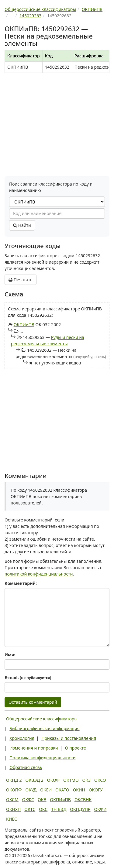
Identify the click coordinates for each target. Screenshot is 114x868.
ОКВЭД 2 (35, 780)
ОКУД (31, 790)
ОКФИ (100, 809)
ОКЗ (86, 780)
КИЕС (12, 819)
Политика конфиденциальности (42, 758)
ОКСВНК (83, 800)
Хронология (22, 738)
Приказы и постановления (69, 738)
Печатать (21, 280)
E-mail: (28, 677)
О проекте (76, 748)
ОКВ (42, 800)
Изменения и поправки (34, 748)
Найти (22, 225)
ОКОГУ (96, 790)
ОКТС (30, 809)
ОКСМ (12, 800)
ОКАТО (62, 790)
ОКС (43, 809)
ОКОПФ (14, 790)
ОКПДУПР (80, 809)
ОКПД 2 (14, 780)
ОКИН (79, 790)
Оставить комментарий (33, 702)
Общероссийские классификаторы (42, 719)
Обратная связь (26, 767)
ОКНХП (13, 809)
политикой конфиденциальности (39, 574)
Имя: (10, 655)
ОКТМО (71, 780)
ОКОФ (53, 780)
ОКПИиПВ (24, 325)
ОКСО (100, 780)
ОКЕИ (46, 790)
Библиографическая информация (44, 728)
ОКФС (28, 800)
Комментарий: (21, 583)
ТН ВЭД (59, 809)
